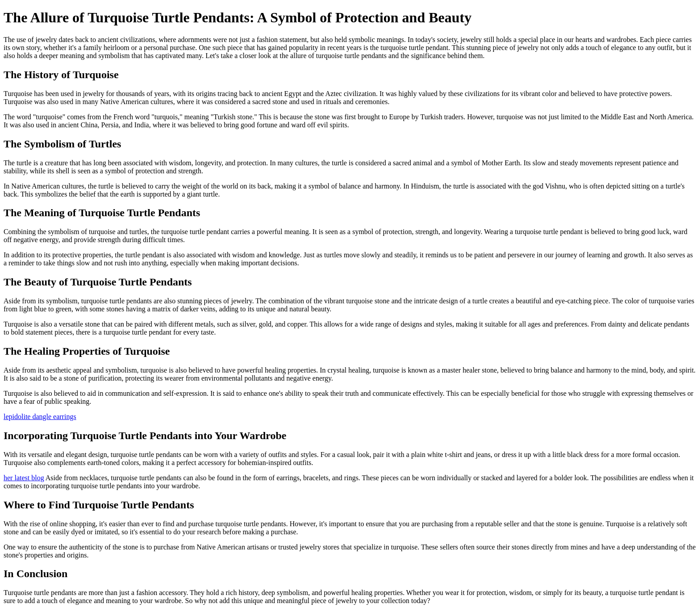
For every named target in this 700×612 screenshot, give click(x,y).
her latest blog (24, 478)
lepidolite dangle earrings (40, 417)
